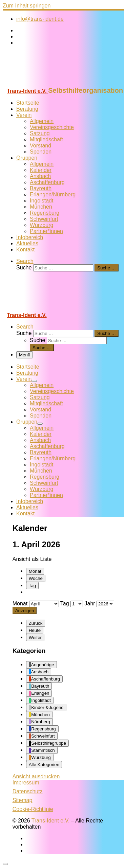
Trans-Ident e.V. (51, 821)
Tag (33, 586)
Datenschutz (28, 791)
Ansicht (36, 776)
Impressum (26, 783)
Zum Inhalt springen (27, 6)
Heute (35, 630)
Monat (35, 571)
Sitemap (23, 800)
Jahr (90, 604)
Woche (36, 578)
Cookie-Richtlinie (33, 809)
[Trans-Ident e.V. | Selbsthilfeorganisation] (45, 83)
